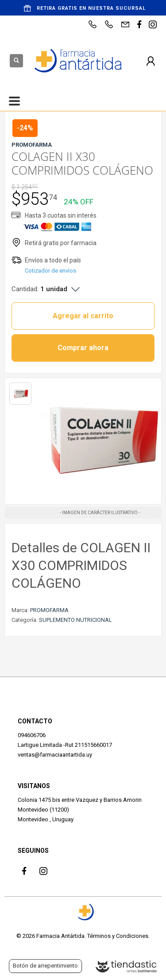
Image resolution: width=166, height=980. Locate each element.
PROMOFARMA (49, 610)
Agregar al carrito (83, 316)
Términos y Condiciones (118, 936)
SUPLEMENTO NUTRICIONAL (75, 620)
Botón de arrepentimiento (45, 966)
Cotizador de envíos (50, 271)
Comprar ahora (83, 348)
